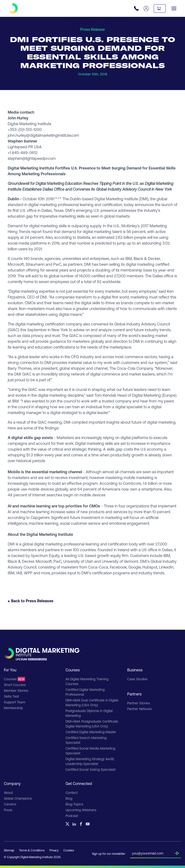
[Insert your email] (153, 852)
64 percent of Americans (99, 489)
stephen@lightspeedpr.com (32, 158)
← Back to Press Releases (31, 601)
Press (8, 810)
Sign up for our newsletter (109, 854)
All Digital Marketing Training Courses (87, 681)
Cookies (69, 850)
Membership (13, 708)
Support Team (15, 702)
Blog (69, 798)
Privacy (54, 850)
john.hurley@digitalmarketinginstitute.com (43, 135)
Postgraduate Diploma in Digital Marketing (89, 713)
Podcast (72, 816)
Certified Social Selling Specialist (90, 769)
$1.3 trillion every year (44, 455)
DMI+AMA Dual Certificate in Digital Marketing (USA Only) (92, 703)
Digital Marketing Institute (116, 199)
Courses (14, 679)
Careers (10, 804)
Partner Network (139, 709)
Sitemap (9, 850)
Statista (84, 237)
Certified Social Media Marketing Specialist (90, 751)
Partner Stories (139, 703)
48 (10, 495)
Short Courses (15, 685)
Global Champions (18, 798)
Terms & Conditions (32, 850)
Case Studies (137, 679)
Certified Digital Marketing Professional (85, 692)
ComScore (132, 483)
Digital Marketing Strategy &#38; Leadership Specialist (90, 761)
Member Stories (16, 690)
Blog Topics (74, 804)
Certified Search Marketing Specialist (86, 740)
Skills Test (11, 696)
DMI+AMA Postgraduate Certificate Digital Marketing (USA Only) (92, 724)
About (8, 793)
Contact (72, 793)
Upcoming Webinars (81, 810)
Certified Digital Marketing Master (91, 732)
